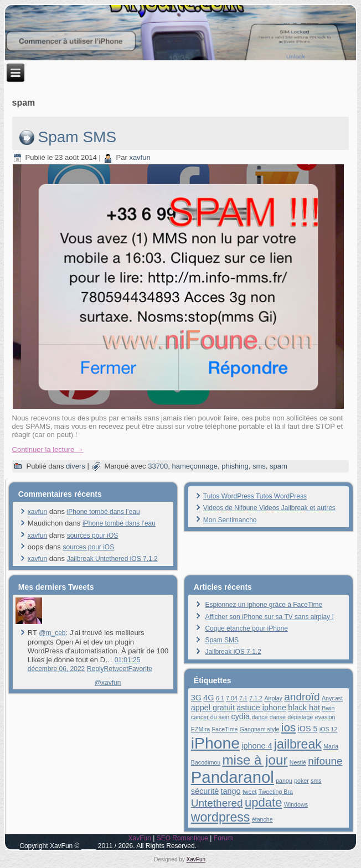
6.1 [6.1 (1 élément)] (220, 698)
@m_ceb (52, 633)
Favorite (140, 669)
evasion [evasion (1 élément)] (325, 717)
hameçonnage (195, 466)
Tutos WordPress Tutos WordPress (255, 496)
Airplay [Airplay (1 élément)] (273, 698)
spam (279, 466)
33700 (158, 466)
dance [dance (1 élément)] (259, 717)
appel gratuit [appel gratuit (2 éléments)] (213, 708)
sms (259, 466)
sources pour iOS (93, 536)
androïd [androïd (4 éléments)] (302, 697)
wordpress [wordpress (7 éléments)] (221, 817)
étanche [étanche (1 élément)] (262, 819)
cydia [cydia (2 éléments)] (240, 716)
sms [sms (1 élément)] (316, 781)
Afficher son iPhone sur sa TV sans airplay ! (269, 617)
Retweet (116, 669)
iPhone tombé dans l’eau (104, 512)
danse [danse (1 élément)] (278, 717)
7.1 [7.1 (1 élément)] (243, 698)
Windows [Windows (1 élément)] (296, 804)
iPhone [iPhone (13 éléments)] (215, 743)
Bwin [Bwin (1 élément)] (328, 708)
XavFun (139, 838)
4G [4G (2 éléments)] (208, 698)
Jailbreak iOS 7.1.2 (233, 652)
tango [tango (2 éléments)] (231, 791)
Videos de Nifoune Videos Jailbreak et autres (269, 508)
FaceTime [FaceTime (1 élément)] (225, 729)
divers (76, 466)
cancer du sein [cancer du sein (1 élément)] (210, 717)
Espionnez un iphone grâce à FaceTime (264, 605)
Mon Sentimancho (230, 520)
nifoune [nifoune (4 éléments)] (325, 761)
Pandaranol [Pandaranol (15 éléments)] (233, 777)
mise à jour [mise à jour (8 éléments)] (255, 760)
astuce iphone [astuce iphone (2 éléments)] (261, 708)
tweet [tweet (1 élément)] (249, 792)
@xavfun (108, 683)
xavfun (140, 157)
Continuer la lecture (48, 449)
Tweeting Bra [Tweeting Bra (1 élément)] (276, 792)
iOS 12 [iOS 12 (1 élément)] (329, 729)
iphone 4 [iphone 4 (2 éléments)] (257, 746)
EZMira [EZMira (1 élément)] (200, 729)
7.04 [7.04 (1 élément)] (232, 698)
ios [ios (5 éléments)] (288, 727)
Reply (96, 669)
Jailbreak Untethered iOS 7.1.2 (112, 559)
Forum (223, 838)
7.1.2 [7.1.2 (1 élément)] (256, 698)
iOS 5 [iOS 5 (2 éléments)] (308, 729)
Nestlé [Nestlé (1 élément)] (298, 762)
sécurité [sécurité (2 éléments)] (205, 791)
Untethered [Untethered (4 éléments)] (217, 803)
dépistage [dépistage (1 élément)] (300, 717)
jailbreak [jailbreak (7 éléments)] (298, 744)
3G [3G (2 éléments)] (196, 698)
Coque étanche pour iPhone (246, 628)
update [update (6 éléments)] (263, 802)
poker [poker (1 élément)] (301, 781)
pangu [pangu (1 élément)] (284, 781)
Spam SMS (78, 137)
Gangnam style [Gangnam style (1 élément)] (260, 729)
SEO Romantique (182, 838)
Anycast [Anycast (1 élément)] (332, 698)
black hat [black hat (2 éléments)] (304, 708)
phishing (235, 466)
